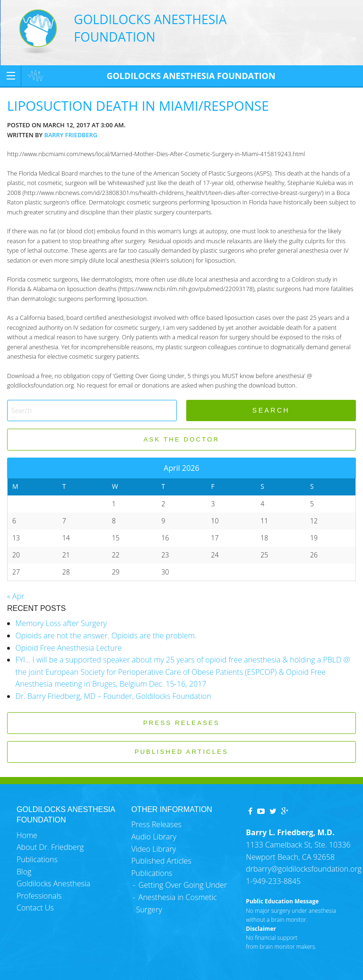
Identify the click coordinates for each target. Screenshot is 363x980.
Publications (37, 859)
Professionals (39, 896)
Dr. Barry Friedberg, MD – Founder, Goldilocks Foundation (113, 696)
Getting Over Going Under (183, 885)
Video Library (154, 849)
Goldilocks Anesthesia (53, 883)
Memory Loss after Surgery (61, 623)
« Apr (16, 596)
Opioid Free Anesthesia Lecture (69, 648)
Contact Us (35, 908)
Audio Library (154, 837)
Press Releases (156, 824)
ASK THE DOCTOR (182, 439)
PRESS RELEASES (181, 723)
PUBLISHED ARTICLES (181, 752)
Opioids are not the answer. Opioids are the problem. (106, 636)
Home (27, 835)
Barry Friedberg (71, 135)
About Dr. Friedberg (50, 847)
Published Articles (161, 861)
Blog (24, 872)
